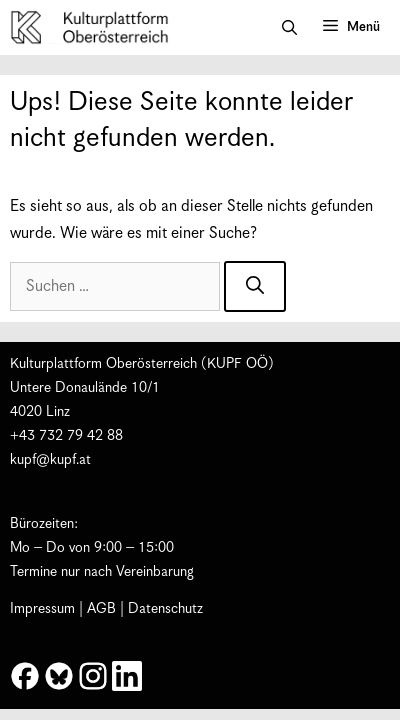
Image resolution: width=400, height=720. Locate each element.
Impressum (42, 609)
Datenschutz (165, 609)
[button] (289, 28)
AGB (101, 609)
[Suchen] (255, 286)
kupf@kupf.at (50, 460)
